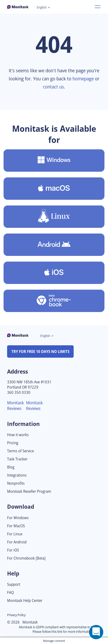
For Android (17, 542)
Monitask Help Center (25, 601)
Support (14, 584)
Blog (11, 467)
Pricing (13, 443)
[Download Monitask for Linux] (54, 217)
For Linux (15, 534)
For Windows (18, 518)
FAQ (10, 593)
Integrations (17, 475)
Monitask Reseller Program (29, 491)
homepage (83, 79)
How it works (18, 435)
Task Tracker (17, 459)
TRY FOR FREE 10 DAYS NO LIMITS (40, 351)
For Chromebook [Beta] (26, 558)
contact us (53, 87)
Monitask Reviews (16, 405)
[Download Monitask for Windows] (54, 161)
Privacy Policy (16, 615)
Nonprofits (16, 483)
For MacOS (16, 526)
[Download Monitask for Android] (54, 245)
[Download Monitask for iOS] (54, 273)
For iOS (13, 550)
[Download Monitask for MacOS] (54, 189)
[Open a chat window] (96, 632)
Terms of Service (20, 451)
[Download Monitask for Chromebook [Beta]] (54, 301)
